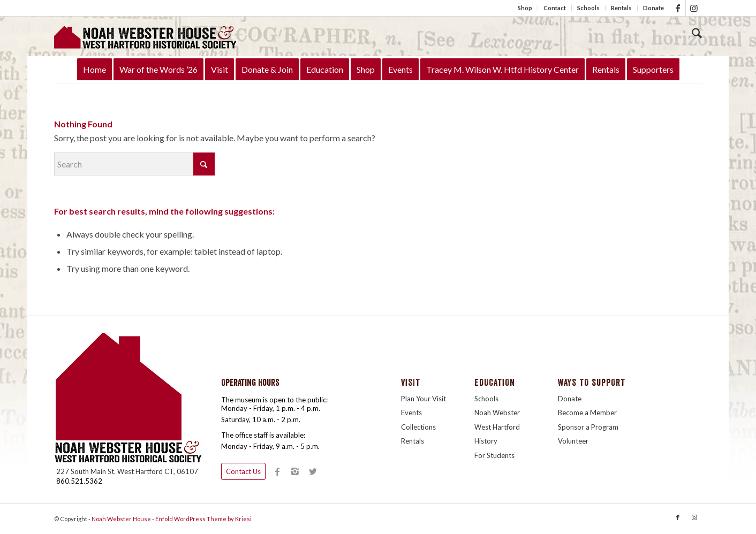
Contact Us (243, 471)
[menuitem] (525, 8)
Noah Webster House (121, 519)
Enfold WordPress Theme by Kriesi (203, 519)
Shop (525, 8)
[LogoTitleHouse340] (145, 36)
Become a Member (587, 413)
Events (411, 413)
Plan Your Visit (424, 399)
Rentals (621, 8)
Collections (418, 427)
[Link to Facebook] (678, 8)
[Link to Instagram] (694, 8)
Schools (588, 8)
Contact (555, 8)
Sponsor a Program (588, 427)
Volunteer (573, 441)
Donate (653, 8)
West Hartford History (497, 434)
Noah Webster (497, 413)
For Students (494, 455)
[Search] (697, 34)
